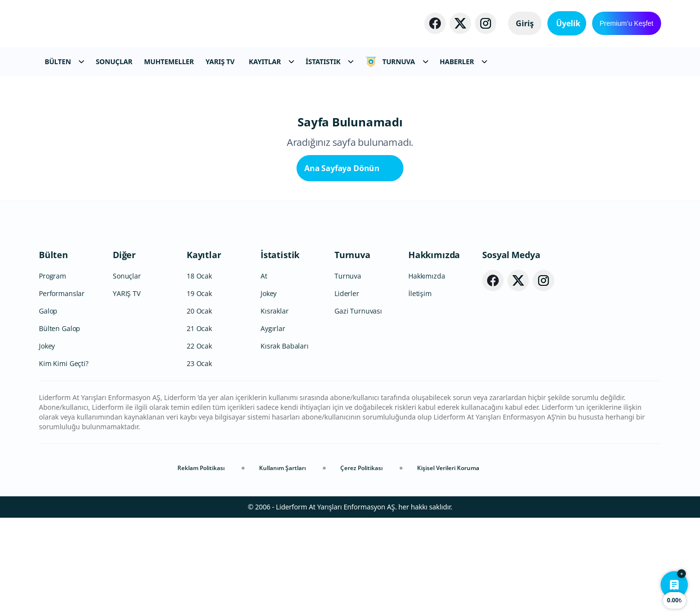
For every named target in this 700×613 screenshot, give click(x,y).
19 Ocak (199, 389)
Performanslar (62, 389)
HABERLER (464, 61)
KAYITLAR (271, 61)
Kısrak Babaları (285, 441)
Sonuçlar (127, 371)
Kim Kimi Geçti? (64, 459)
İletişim (420, 389)
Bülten (53, 350)
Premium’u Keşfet (627, 23)
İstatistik (280, 350)
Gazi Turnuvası (358, 406)
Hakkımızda (434, 350)
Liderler (347, 389)
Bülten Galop (60, 424)
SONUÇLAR (114, 61)
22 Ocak (199, 441)
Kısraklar (275, 406)
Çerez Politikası (361, 563)
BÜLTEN (64, 61)
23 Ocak (199, 459)
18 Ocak (199, 371)
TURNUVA (396, 62)
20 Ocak (199, 406)
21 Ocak (199, 424)
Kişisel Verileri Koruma (448, 563)
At (264, 371)
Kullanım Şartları (282, 563)
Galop (48, 406)
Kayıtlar (204, 350)
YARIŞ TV (220, 61)
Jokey (47, 441)
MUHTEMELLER (169, 61)
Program (52, 371)
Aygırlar (273, 424)
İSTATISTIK (330, 61)
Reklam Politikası (201, 563)
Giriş (516, 23)
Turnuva (352, 350)
